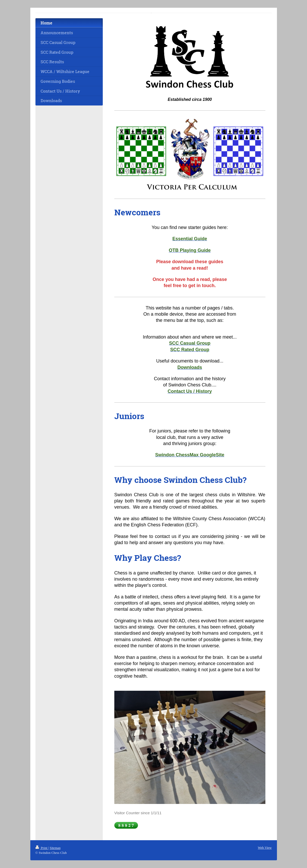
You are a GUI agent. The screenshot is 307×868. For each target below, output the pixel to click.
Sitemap (55, 848)
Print (42, 848)
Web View (265, 848)
